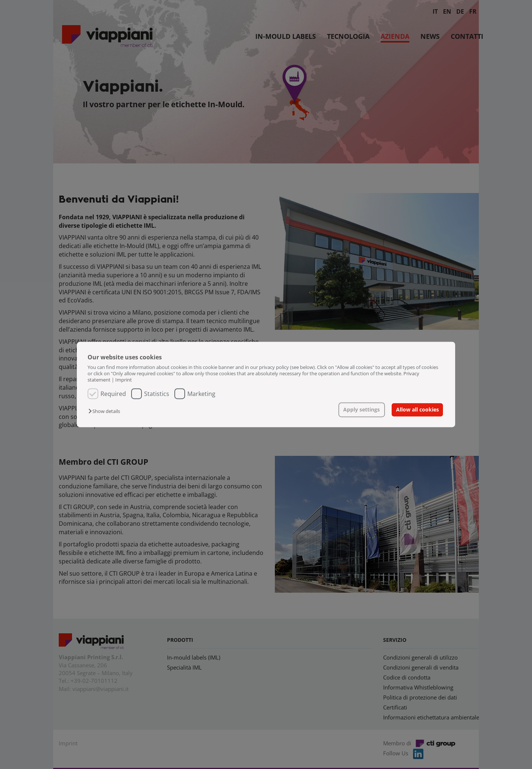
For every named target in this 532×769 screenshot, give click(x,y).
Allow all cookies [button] (417, 409)
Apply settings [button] (362, 409)
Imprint (124, 380)
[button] (106, 411)
